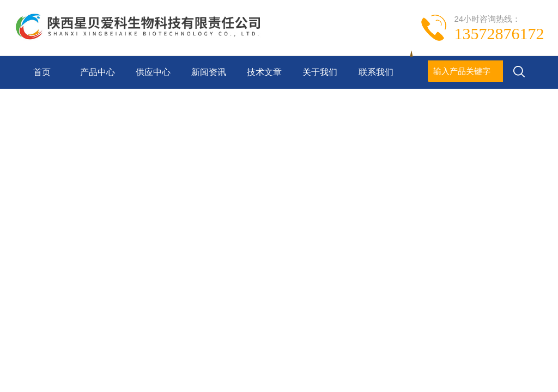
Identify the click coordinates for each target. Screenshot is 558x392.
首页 (42, 72)
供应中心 (153, 72)
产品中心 (98, 72)
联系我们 (376, 72)
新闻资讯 (209, 72)
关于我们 (320, 72)
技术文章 (264, 72)
